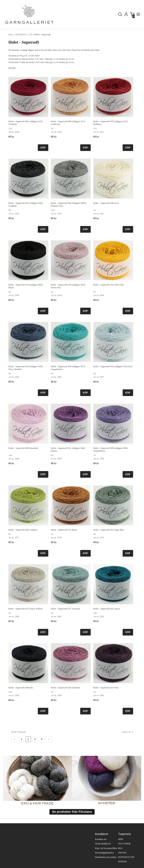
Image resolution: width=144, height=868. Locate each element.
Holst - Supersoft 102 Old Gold (108, 285)
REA (120, 848)
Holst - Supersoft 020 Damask (65, 688)
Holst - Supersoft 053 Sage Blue (109, 530)
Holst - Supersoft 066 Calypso (23, 530)
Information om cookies (106, 857)
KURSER (123, 862)
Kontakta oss (101, 839)
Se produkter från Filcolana (72, 812)
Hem (11, 34)
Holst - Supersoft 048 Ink (21, 688)
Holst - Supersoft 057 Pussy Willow (26, 609)
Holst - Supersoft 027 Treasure (66, 609)
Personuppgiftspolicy (105, 853)
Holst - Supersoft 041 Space (107, 609)
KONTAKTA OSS (126, 857)
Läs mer (12, 68)
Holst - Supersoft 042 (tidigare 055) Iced (113, 366)
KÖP (43, 148)
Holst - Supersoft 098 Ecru (106, 203)
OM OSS (122, 853)
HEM (121, 839)
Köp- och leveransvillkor (106, 848)
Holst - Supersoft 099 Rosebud (23, 448)
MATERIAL (21, 34)
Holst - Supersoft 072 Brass (64, 530)
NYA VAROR (124, 844)
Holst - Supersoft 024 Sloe (106, 688)
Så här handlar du (103, 844)
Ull (31, 34)
